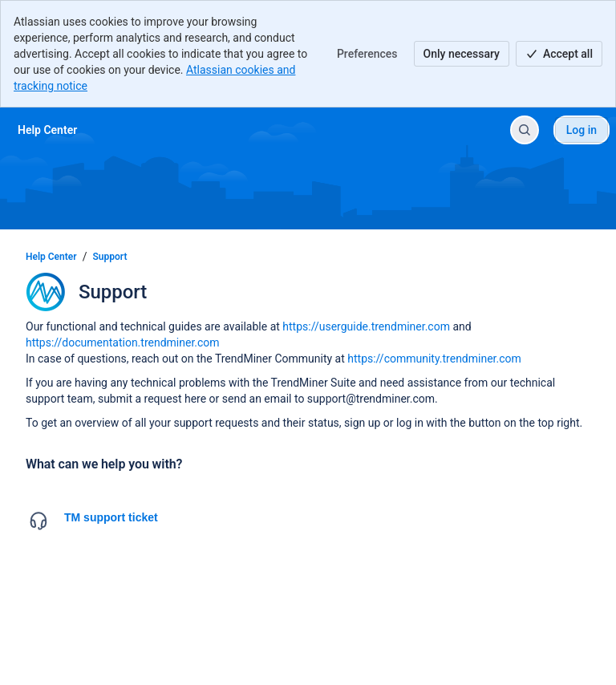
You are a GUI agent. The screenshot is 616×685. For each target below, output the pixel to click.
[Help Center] (47, 130)
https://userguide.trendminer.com (366, 326)
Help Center (51, 257)
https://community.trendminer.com (434, 359)
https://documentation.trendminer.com (123, 342)
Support (110, 257)
